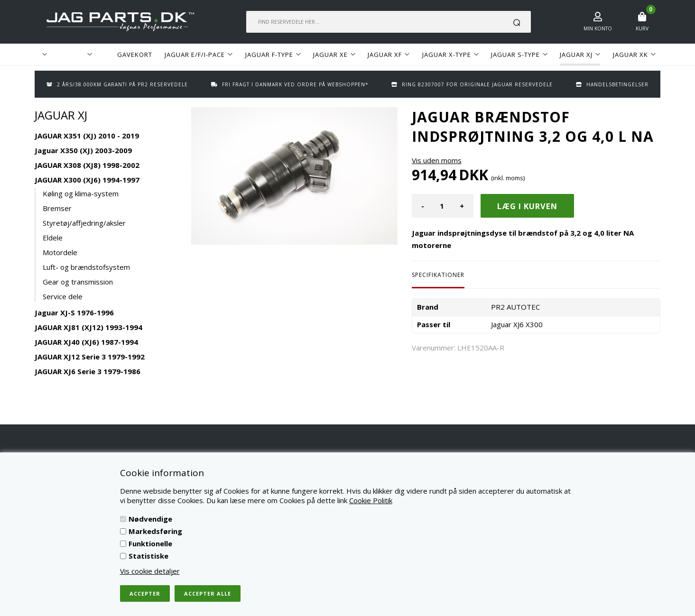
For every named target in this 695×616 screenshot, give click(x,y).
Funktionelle (150, 543)
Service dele (63, 296)
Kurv (642, 28)
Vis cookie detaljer (150, 571)
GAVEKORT (135, 55)
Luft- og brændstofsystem (86, 267)
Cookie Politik (371, 500)
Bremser (57, 208)
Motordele (60, 252)
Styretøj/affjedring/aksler (84, 223)
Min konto (598, 28)
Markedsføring (155, 531)
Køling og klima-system (81, 193)
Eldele (53, 238)
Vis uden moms (437, 160)
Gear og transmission (78, 282)
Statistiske (148, 556)
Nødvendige (150, 519)
